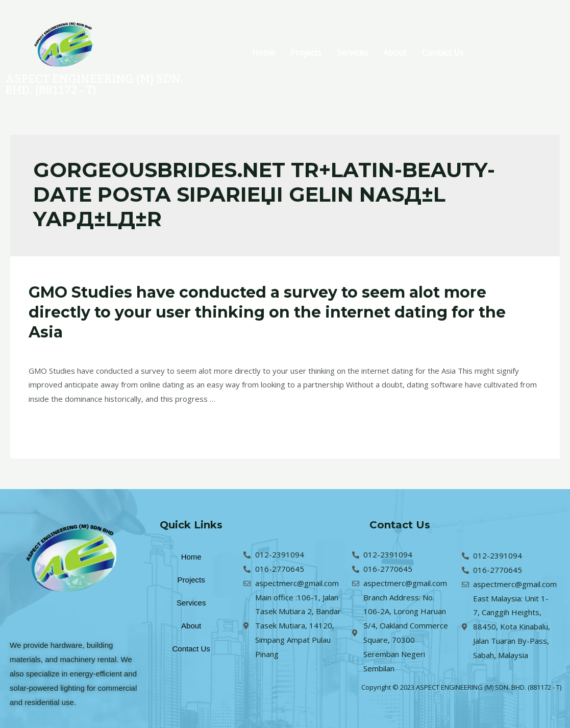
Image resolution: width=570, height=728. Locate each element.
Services (352, 53)
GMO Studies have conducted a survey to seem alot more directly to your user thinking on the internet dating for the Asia (267, 312)
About (395, 53)
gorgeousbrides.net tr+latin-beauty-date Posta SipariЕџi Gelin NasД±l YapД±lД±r (243, 350)
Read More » (51, 425)
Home (264, 53)
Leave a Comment (60, 350)
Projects (306, 53)
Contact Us (443, 53)
